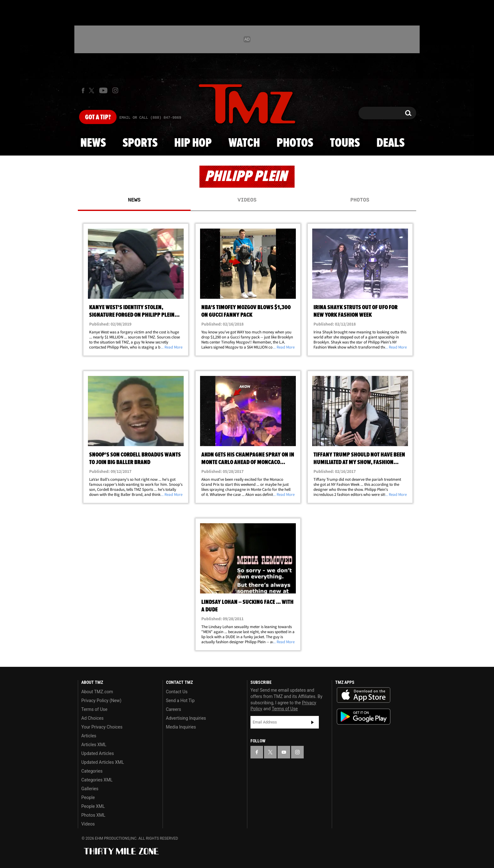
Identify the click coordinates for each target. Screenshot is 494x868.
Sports (140, 143)
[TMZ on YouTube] (284, 752)
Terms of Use (94, 709)
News (93, 143)
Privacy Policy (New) (101, 701)
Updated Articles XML (103, 762)
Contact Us (177, 692)
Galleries (90, 789)
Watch (244, 143)
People (88, 797)
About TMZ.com (97, 692)
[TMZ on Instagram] (115, 90)
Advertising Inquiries (186, 718)
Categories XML (97, 780)
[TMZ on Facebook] (83, 91)
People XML (93, 806)
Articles (89, 736)
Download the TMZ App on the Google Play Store (364, 717)
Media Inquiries (181, 727)
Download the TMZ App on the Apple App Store (364, 695)
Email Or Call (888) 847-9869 (150, 118)
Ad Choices (92, 718)
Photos (295, 143)
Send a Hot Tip (180, 701)
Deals (391, 143)
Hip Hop (193, 143)
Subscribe (313, 722)
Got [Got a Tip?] (98, 117)
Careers (174, 709)
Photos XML (93, 815)
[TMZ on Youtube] (103, 90)
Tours (345, 143)
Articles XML (94, 745)
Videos (247, 200)
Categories (92, 771)
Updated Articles (98, 753)
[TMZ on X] (92, 91)
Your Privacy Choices (102, 727)
